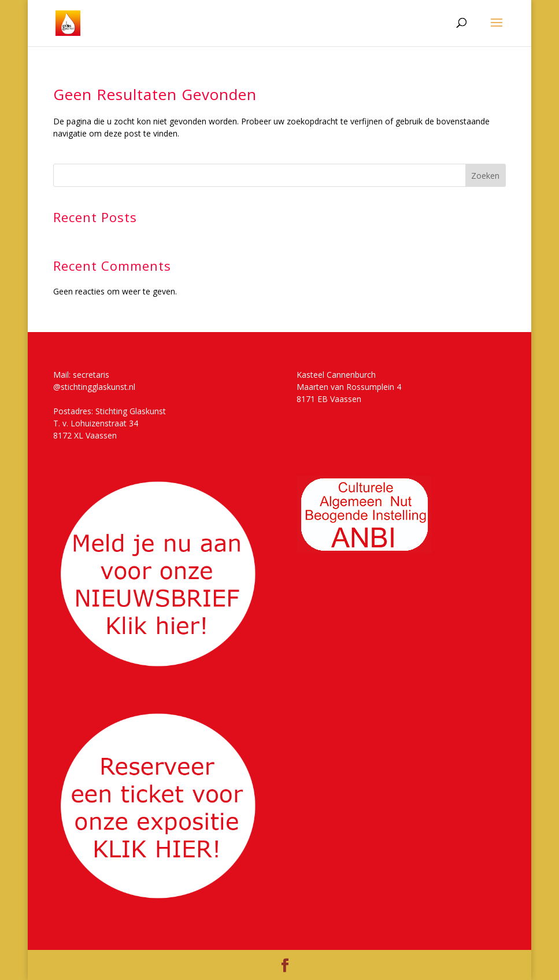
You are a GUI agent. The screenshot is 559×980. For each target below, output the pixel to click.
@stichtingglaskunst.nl (94, 387)
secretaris (91, 375)
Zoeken (485, 176)
